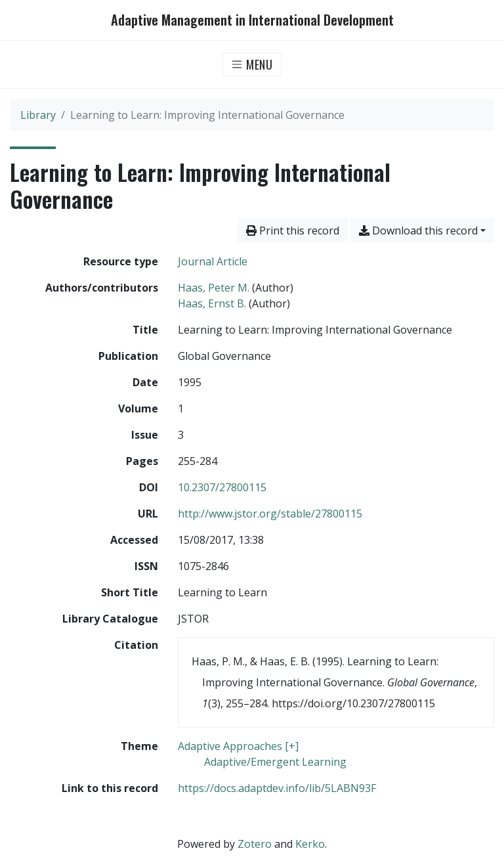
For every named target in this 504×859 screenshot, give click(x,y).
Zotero (255, 844)
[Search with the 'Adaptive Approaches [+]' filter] (238, 746)
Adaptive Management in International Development (252, 20)
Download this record (418, 231)
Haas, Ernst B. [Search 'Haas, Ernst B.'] (212, 303)
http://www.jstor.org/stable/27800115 (270, 514)
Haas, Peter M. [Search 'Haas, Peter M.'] (214, 288)
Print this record (293, 231)
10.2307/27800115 (222, 487)
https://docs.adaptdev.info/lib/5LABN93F (277, 788)
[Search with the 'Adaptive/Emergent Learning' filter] (275, 762)
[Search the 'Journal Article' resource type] (213, 261)
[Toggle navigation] (252, 64)
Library (38, 115)
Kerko (310, 844)
